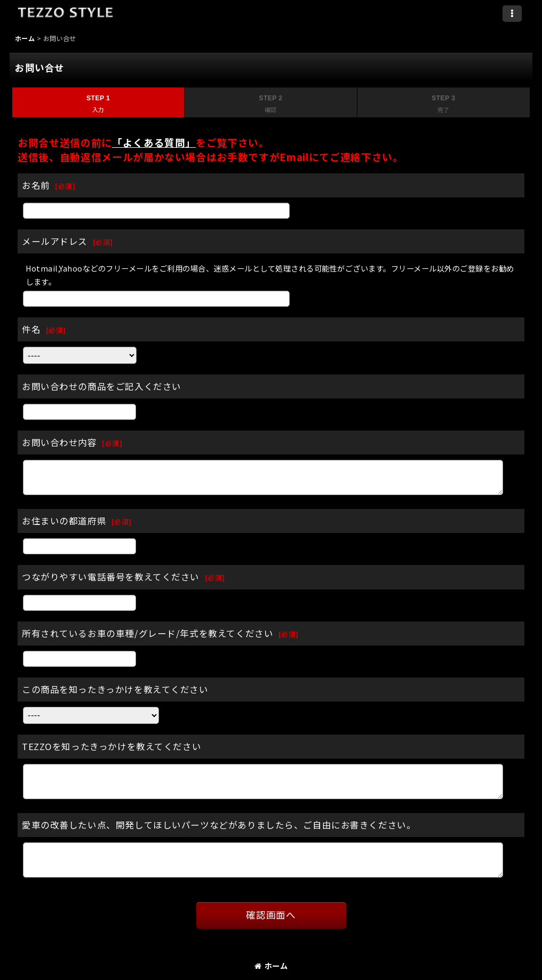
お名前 (36, 185)
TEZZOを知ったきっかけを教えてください (111, 746)
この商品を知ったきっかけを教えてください (115, 689)
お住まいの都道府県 (64, 521)
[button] (512, 14)
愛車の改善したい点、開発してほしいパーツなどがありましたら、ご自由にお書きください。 (219, 825)
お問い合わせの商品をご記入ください (102, 386)
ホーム (271, 965)
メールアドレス (55, 241)
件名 (31, 329)
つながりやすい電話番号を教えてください (111, 577)
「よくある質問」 (154, 142)
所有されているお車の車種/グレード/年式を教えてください (148, 633)
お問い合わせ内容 (59, 442)
